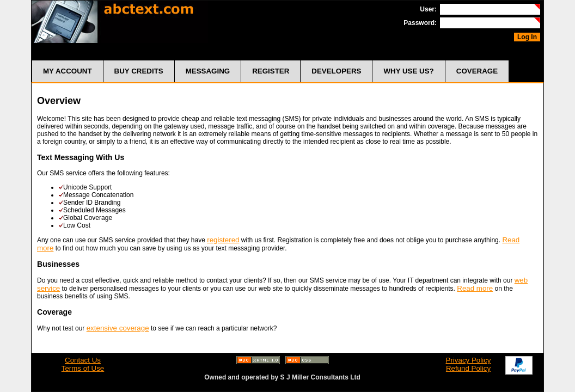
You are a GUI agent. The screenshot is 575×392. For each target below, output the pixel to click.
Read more (475, 288)
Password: (420, 23)
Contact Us (83, 360)
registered (223, 240)
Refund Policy (468, 368)
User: (428, 9)
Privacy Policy (469, 360)
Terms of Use (83, 368)
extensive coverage (118, 328)
